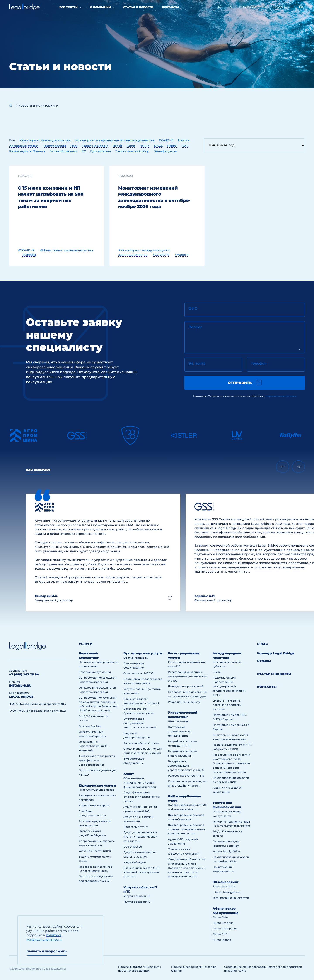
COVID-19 (166, 140)
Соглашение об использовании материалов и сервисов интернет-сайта (263, 969)
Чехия (145, 146)
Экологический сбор (132, 151)
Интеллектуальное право (96, 790)
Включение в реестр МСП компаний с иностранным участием (142, 872)
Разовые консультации (95, 672)
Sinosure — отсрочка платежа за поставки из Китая (227, 705)
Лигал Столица (223, 923)
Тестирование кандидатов (231, 898)
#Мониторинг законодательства (66, 250)
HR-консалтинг (178, 721)
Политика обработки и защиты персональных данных (140, 969)
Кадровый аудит (135, 862)
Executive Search (224, 886)
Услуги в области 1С (137, 902)
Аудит (129, 774)
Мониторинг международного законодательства (115, 140)
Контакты (170, 7)
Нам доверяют (38, 470)
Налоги (184, 140)
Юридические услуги (97, 785)
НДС (74, 146)
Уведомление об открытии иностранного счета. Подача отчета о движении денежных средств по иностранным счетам (187, 868)
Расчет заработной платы (141, 743)
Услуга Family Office (226, 851)
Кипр (131, 146)
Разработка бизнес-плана (186, 776)
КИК (185, 146)
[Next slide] (298, 467)
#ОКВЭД (29, 255)
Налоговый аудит (136, 827)
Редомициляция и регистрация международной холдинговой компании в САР (229, 686)
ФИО (193, 309)
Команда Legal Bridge (276, 653)
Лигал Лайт (220, 917)
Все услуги (68, 7)
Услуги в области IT (137, 896)
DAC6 (158, 146)
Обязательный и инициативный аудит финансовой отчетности (140, 783)
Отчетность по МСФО (138, 673)
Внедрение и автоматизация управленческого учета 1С (186, 766)
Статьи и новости (138, 7)
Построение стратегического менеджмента (180, 731)
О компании (100, 7)
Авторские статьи (24, 146)
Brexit (118, 146)
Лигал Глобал (222, 940)
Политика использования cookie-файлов (194, 969)
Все (12, 140)
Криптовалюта (54, 146)
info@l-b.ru (281, 7)
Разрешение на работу (184, 702)
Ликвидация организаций (186, 686)
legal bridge (21, 697)
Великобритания (63, 151)
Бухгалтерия (101, 151)
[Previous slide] (283, 467)
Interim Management (227, 892)
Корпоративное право (94, 805)
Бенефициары (166, 151)
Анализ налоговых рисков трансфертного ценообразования (97, 760)
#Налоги (182, 255)
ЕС (84, 151)
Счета (217, 672)
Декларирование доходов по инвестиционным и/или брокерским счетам (186, 829)
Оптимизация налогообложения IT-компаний (94, 746)
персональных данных (281, 396)
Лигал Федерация (225, 928)
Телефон (259, 363)
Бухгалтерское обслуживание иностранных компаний (140, 723)
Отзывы (264, 661)
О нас (262, 644)
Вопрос (195, 327)
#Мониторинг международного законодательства (144, 252)
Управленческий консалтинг (183, 715)
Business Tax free (90, 726)
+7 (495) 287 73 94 (252, 7)
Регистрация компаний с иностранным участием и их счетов (187, 676)
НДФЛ (172, 146)
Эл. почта (197, 363)
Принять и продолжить (47, 951)
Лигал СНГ (220, 934)
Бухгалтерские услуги (143, 653)
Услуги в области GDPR (95, 851)
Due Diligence (133, 847)
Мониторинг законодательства (45, 140)
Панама (39, 151)
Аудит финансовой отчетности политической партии (142, 797)
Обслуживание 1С (136, 658)
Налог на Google (95, 146)
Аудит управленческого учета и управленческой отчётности (140, 837)
